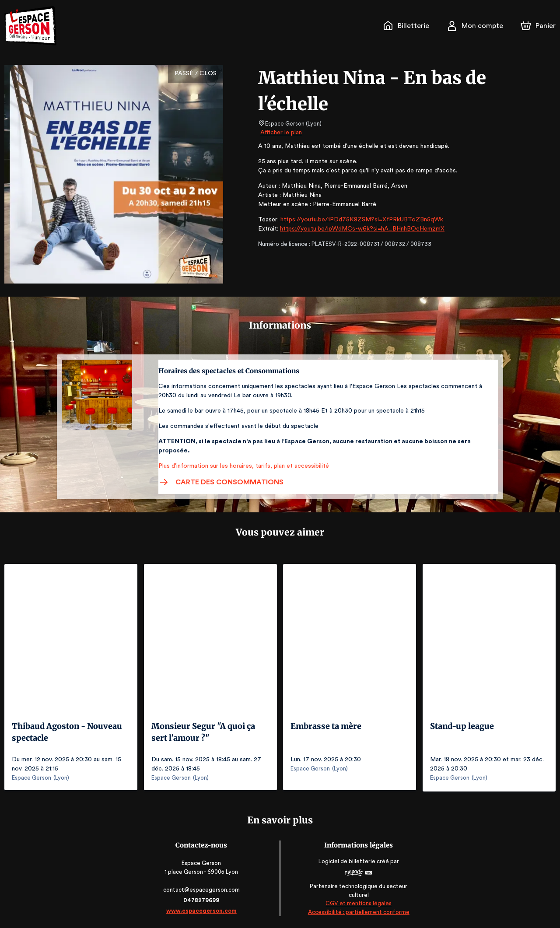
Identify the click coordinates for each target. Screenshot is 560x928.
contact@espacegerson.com (202, 888)
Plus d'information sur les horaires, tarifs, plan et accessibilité (241, 466)
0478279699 (202, 899)
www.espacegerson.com (202, 909)
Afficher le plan (280, 133)
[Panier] (538, 26)
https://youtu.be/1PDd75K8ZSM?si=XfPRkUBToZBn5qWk (358, 220)
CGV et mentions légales (358, 902)
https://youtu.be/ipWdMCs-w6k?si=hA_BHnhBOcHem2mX (358, 229)
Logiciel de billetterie (346, 860)
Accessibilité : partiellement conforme (358, 910)
